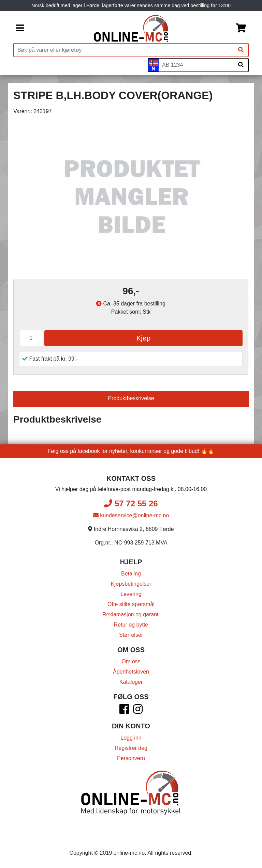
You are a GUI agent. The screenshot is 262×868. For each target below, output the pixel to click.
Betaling (131, 574)
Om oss (131, 661)
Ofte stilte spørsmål (131, 604)
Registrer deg (131, 748)
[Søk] (241, 50)
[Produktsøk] (124, 50)
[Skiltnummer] (196, 65)
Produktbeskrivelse (131, 398)
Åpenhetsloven (131, 672)
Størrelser (131, 635)
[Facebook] (124, 711)
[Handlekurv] (241, 29)
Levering (131, 594)
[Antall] (31, 338)
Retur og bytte (131, 625)
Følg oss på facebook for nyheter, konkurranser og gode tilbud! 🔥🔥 (131, 451)
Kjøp (143, 338)
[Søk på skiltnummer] (241, 65)
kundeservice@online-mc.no (131, 515)
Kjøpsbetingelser (131, 584)
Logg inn (131, 738)
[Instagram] (138, 711)
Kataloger (131, 682)
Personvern (131, 758)
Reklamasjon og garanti (131, 614)
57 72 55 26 (131, 503)
